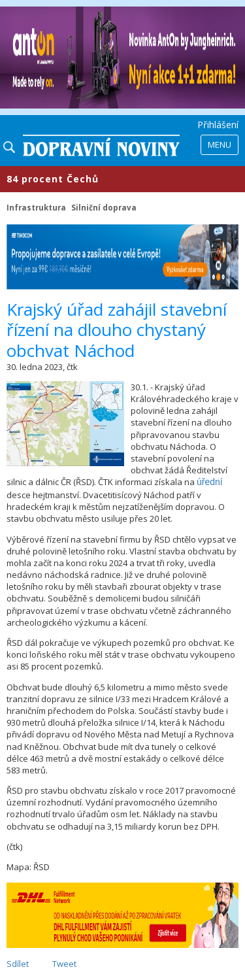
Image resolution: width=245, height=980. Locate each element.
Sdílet (18, 964)
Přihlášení (218, 125)
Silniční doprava (104, 207)
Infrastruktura (36, 207)
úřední (210, 482)
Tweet (64, 964)
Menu (220, 144)
